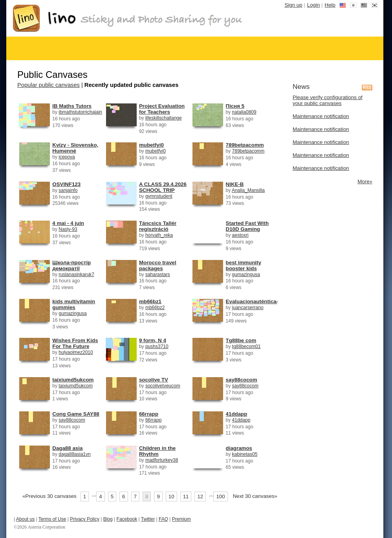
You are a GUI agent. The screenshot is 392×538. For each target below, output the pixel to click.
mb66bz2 (155, 308)
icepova (67, 157)
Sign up (293, 5)
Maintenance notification (321, 116)
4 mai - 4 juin (68, 223)
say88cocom (242, 380)
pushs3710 (157, 346)
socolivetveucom (163, 386)
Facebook (127, 519)
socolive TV (154, 380)
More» (365, 181)
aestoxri (240, 235)
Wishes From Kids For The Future (75, 343)
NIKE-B (235, 184)
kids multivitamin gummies (74, 304)
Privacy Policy (85, 519)
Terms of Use (52, 519)
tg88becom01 (246, 346)
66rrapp (149, 414)
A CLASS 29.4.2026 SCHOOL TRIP (163, 187)
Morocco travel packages (158, 265)
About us (25, 519)
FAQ (163, 519)
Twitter (148, 519)
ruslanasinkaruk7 (76, 275)
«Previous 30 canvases (49, 496)
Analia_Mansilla (248, 190)
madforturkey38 (162, 460)
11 (186, 497)
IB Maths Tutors (72, 106)
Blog (108, 519)
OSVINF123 (66, 184)
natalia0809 (244, 112)
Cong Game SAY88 (76, 414)
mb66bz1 (150, 301)
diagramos (239, 448)
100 (220, 497)
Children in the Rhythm (157, 451)
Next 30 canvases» (255, 496)
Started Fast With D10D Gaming (247, 226)
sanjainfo (68, 190)
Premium (181, 519)
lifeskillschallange (164, 118)
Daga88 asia (67, 448)
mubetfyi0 (151, 145)
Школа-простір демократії (71, 265)
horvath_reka (159, 235)
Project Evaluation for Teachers (162, 109)
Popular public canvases (49, 85)
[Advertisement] (332, 232)
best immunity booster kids (244, 265)
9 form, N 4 (153, 340)
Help (330, 5)
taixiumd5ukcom (73, 380)
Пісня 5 (235, 106)
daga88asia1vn (74, 454)
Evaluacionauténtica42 (254, 301)
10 (171, 497)
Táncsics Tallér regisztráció (158, 226)
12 (200, 497)
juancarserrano (248, 308)
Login (314, 5)
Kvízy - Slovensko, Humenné (75, 148)
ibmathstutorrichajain (80, 112)
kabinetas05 (245, 454)
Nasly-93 (68, 229)
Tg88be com (241, 340)
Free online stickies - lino (128, 18)
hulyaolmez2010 (76, 352)
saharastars (158, 275)
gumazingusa (246, 275)
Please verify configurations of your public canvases (328, 100)
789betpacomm (245, 145)
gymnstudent (159, 196)
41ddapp (237, 414)
